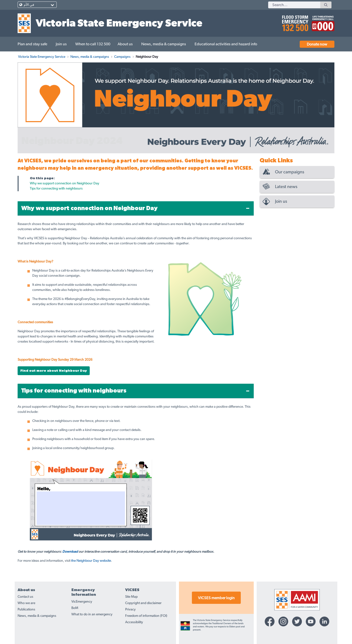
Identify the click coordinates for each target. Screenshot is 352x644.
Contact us (25, 597)
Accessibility (134, 622)
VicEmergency (82, 602)
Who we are (26, 603)
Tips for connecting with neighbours (56, 189)
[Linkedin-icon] (324, 621)
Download (70, 552)
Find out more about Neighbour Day (54, 371)
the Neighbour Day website (91, 561)
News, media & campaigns (37, 616)
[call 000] (322, 21)
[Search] (294, 5)
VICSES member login (216, 598)
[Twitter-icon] (297, 621)
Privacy (130, 609)
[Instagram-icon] (283, 621)
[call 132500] (294, 21)
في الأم (29, 5)
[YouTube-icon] (311, 621)
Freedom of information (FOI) (146, 616)
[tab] (136, 209)
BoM (75, 608)
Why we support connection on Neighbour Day (65, 183)
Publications (26, 609)
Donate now (317, 44)
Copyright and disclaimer (143, 603)
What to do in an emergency (92, 614)
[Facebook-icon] (270, 621)
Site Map (131, 597)
